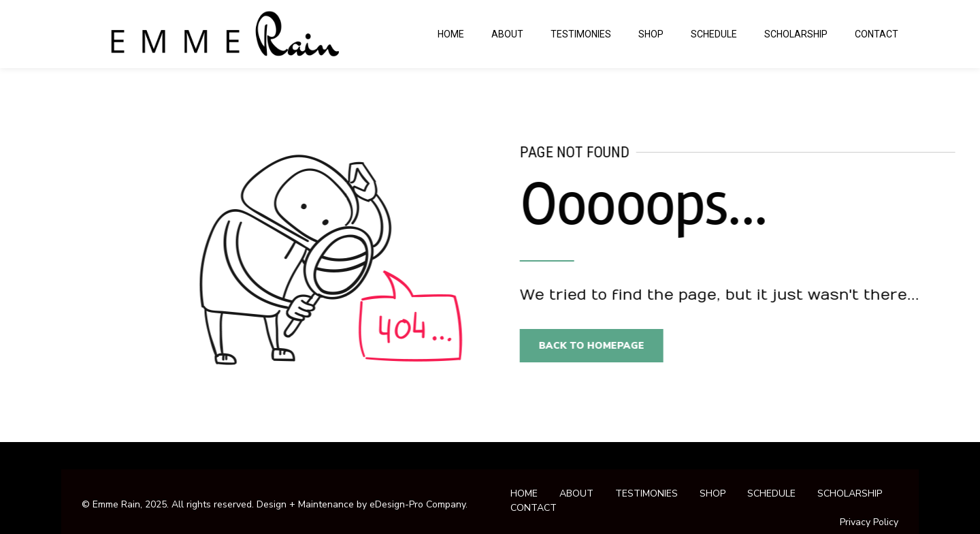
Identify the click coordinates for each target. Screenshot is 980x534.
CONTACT (877, 34)
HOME (451, 34)
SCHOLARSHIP (796, 34)
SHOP (651, 34)
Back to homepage (599, 346)
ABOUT (507, 34)
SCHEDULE (714, 34)
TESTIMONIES (581, 34)
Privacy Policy (869, 522)
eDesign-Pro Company (418, 504)
